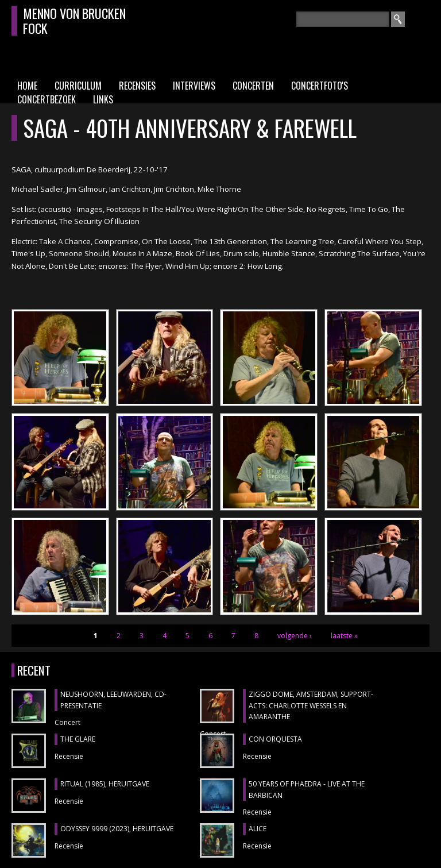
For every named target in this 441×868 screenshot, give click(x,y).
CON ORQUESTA (275, 739)
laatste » (344, 636)
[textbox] (343, 19)
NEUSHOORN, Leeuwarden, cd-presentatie (113, 700)
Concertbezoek (47, 99)
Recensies (137, 86)
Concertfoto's (320, 86)
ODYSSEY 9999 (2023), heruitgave (117, 829)
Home (27, 86)
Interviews (194, 86)
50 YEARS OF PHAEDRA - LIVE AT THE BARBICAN (307, 790)
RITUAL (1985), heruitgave (105, 784)
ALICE (258, 829)
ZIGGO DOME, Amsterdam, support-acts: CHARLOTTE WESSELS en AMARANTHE (311, 705)
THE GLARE (78, 739)
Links (103, 99)
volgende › (295, 636)
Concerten (253, 86)
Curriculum (78, 86)
